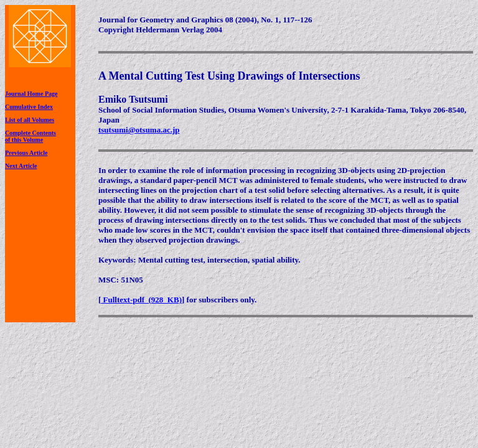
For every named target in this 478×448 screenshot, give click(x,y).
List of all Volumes (30, 120)
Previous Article (26, 153)
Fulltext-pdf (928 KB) (141, 300)
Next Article (21, 166)
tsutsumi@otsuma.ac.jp (139, 130)
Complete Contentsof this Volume (30, 136)
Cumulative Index (29, 107)
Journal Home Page (31, 94)
